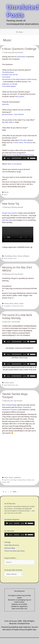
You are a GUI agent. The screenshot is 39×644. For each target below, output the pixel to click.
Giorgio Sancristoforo (10, 213)
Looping (14, 306)
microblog (8, 256)
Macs (12, 303)
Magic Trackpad (24, 407)
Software (26, 256)
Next (15, 492)
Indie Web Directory (12, 545)
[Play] (5, 158)
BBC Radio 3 (10, 122)
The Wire (23, 140)
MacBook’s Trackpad (9, 410)
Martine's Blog (10, 548)
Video (15, 258)
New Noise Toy (11, 204)
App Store (7, 480)
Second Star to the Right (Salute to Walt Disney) (19, 79)
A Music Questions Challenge (19, 49)
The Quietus (28, 142)
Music (6, 192)
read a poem (19, 96)
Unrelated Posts (23, 11)
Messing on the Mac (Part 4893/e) (17, 269)
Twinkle (4, 482)
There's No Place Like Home (14, 551)
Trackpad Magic (11, 405)
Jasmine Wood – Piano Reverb (13, 114)
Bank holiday (8, 385)
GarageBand (8, 306)
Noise (20, 256)
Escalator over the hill (10, 75)
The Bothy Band (8, 72)
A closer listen (18, 142)
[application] (19, 158)
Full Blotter (23, 215)
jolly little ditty (7, 220)
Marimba (5, 104)
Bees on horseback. (15, 164)
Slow (17, 385)
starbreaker (21, 57)
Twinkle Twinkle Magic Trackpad (15, 395)
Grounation (6, 77)
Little (11, 480)
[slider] (17, 158)
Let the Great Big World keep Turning (20, 155)
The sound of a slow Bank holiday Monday (17, 316)
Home (7, 303)
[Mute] (28, 158)
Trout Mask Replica (9, 86)
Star (33, 480)
